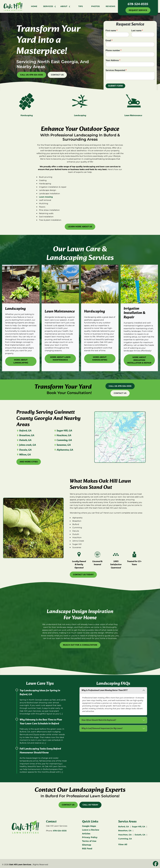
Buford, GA (24, 431)
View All (123, 844)
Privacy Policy (90, 837)
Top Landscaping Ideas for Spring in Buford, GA (40, 693)
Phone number (114, 50)
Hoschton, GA (63, 435)
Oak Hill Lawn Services (20, 865)
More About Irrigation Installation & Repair (139, 347)
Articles (86, 834)
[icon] (156, 864)
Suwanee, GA (62, 445)
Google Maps (89, 826)
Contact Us (57, 75)
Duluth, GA (24, 440)
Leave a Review (91, 830)
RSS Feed (87, 849)
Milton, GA (24, 455)
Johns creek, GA (26, 445)
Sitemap (87, 845)
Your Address (113, 60)
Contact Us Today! (83, 575)
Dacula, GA (24, 450)
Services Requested (116, 70)
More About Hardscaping (100, 346)
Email (109, 40)
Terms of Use (89, 841)
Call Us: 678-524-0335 (32, 75)
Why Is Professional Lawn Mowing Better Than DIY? (105, 690)
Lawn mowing (46, 210)
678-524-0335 (138, 4)
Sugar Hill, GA (63, 431)
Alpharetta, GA (64, 450)
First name (112, 31)
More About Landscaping (21, 349)
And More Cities (29, 462)
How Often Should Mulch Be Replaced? (99, 720)
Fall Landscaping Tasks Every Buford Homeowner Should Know (40, 751)
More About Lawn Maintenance (60, 346)
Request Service (138, 10)
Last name (137, 31)
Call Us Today (90, 805)
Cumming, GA (63, 440)
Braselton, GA (25, 435)
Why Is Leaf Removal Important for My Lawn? (102, 728)
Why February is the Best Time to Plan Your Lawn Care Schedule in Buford (41, 722)
